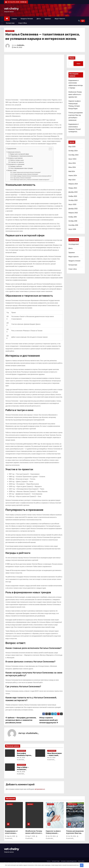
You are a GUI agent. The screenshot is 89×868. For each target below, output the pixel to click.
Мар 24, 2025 (11, 836)
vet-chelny (11, 9)
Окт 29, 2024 (72, 836)
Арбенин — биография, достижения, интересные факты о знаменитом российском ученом (21, 720)
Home (49, 861)
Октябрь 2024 (73, 151)
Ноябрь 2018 (73, 217)
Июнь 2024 (72, 167)
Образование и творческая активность (22, 156)
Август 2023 (72, 204)
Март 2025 (72, 147)
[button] (79, 21)
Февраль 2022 (73, 213)
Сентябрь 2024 (73, 155)
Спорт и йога (23, 23)
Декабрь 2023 (73, 192)
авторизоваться (40, 789)
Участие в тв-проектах (17, 162)
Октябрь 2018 (73, 221)
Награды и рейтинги (16, 166)
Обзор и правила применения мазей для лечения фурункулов (49, 720)
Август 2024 (72, 159)
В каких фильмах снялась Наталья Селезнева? (26, 174)
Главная (14, 19)
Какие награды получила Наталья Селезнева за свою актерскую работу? (32, 176)
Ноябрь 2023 (73, 196)
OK (82, 865)
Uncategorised (10, 31)
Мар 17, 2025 (32, 836)
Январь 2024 (73, 188)
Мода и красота (60, 19)
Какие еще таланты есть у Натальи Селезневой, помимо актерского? (31, 180)
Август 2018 (72, 229)
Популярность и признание (16, 164)
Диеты (39, 19)
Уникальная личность (14, 152)
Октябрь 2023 (73, 200)
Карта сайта (81, 861)
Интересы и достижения (15, 158)
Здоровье (48, 19)
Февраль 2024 (73, 184)
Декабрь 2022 (73, 209)
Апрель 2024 (73, 176)
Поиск (72, 58)
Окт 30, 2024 (52, 836)
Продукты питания (27, 19)
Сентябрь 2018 (73, 225)
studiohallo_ (21, 45)
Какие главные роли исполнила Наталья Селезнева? (27, 172)
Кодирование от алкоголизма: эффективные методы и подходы (14, 834)
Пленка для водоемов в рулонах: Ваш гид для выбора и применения (75, 834)
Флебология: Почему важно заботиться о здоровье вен (75, 94)
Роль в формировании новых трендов (22, 168)
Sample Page (56, 861)
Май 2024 (72, 171)
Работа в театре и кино (17, 160)
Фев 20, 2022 (21, 758)
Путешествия (10, 23)
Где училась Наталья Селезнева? (22, 178)
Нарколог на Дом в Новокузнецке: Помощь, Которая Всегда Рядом (53, 834)
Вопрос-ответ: (12, 170)
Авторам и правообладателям (69, 861)
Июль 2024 (72, 163)
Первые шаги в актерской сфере (19, 154)
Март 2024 (72, 180)
